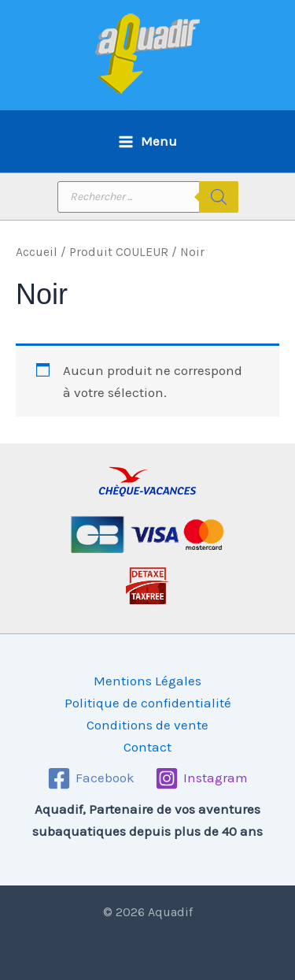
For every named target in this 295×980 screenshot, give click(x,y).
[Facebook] (91, 778)
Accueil (37, 252)
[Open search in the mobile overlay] (148, 197)
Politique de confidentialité (148, 703)
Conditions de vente (147, 725)
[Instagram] (201, 778)
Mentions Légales (147, 681)
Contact (147, 747)
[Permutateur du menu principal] (147, 141)
